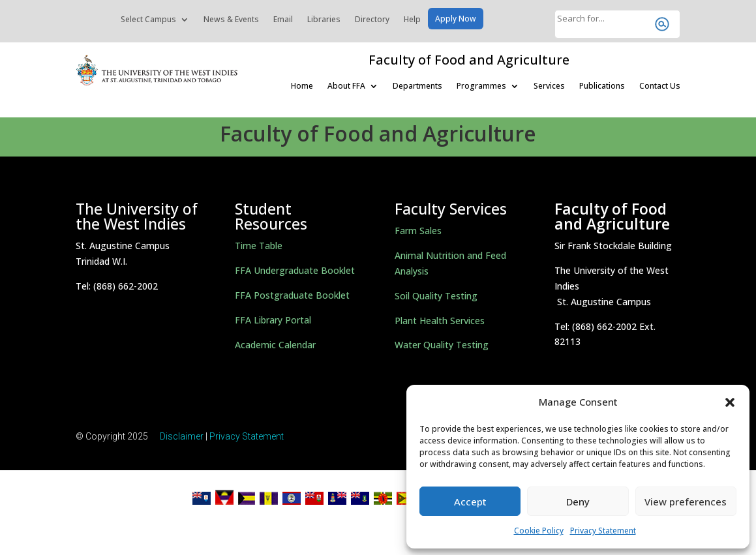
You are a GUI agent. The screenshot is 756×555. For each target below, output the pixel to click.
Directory (372, 20)
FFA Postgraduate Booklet (292, 295)
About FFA (346, 86)
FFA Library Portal (273, 320)
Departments (417, 86)
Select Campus (148, 20)
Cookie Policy (539, 531)
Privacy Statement (603, 531)
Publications (602, 86)
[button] (730, 402)
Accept (470, 502)
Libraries (324, 20)
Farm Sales (418, 231)
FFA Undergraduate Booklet (295, 270)
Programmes (481, 86)
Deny (578, 502)
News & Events (231, 20)
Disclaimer (182, 436)
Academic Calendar (275, 345)
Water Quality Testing (442, 345)
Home (302, 86)
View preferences (686, 502)
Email (283, 20)
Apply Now (456, 19)
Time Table (259, 246)
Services (549, 86)
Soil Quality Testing (436, 296)
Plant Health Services (440, 321)
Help (412, 20)
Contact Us (660, 86)
